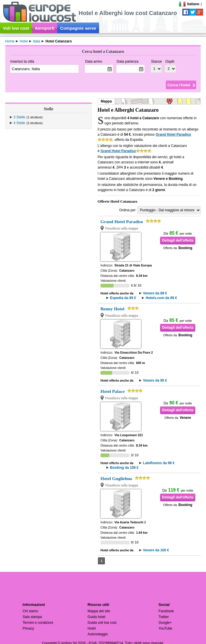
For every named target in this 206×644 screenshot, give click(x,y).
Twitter (164, 617)
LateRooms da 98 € (159, 463)
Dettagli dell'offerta (178, 240)
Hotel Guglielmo (116, 478)
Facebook (166, 611)
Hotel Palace (113, 391)
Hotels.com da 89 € (161, 298)
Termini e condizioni (38, 623)
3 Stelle (19, 117)
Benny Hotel (113, 309)
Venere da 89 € (155, 293)
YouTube (165, 628)
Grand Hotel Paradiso (173, 135)
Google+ (165, 623)
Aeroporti (45, 28)
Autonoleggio (98, 634)
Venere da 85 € (155, 380)
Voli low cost (16, 28)
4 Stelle (19, 123)
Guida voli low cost (102, 623)
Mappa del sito (99, 611)
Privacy (28, 628)
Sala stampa (32, 617)
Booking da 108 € (124, 468)
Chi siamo (30, 611)
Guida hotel (96, 617)
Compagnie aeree (78, 28)
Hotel (92, 628)
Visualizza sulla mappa (121, 228)
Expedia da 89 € (123, 298)
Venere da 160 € (156, 550)
